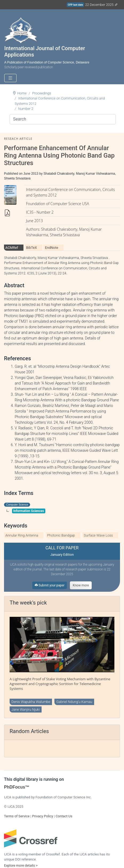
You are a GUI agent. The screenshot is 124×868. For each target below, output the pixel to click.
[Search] (63, 119)
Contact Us (64, 816)
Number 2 (26, 109)
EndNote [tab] (51, 248)
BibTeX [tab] (32, 248)
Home (22, 93)
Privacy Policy (43, 816)
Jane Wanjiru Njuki (26, 709)
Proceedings (42, 93)
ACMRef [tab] (12, 248)
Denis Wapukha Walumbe (31, 702)
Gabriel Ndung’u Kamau (74, 702)
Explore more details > (21, 865)
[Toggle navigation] (10, 78)
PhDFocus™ (17, 787)
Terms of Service (17, 816)
